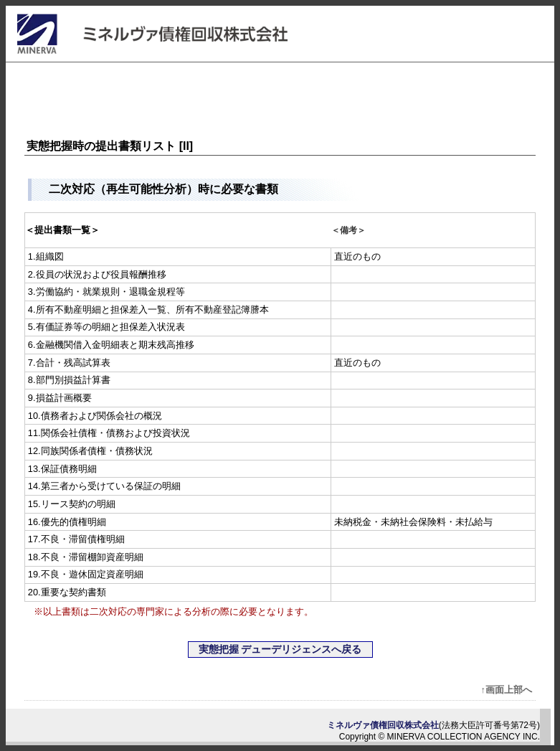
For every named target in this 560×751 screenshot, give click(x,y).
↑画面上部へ (507, 690)
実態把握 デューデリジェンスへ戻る (280, 649)
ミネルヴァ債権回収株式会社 (383, 725)
